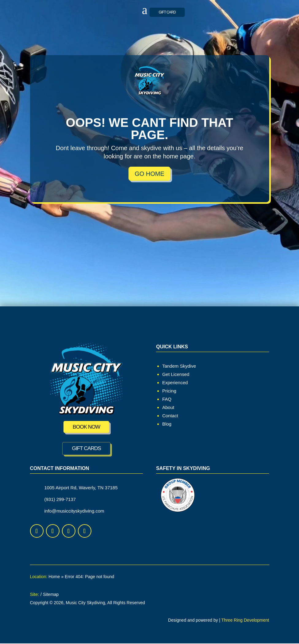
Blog (167, 424)
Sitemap (51, 595)
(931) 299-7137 (60, 500)
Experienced (175, 383)
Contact (170, 416)
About (168, 407)
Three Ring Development (245, 621)
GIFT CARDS (86, 449)
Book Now (86, 427)
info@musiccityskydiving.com (74, 511)
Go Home (149, 174)
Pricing (169, 391)
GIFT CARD (167, 12)
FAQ (167, 399)
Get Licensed (176, 374)
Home (54, 577)
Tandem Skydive (179, 366)
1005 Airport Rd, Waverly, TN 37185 (81, 488)
